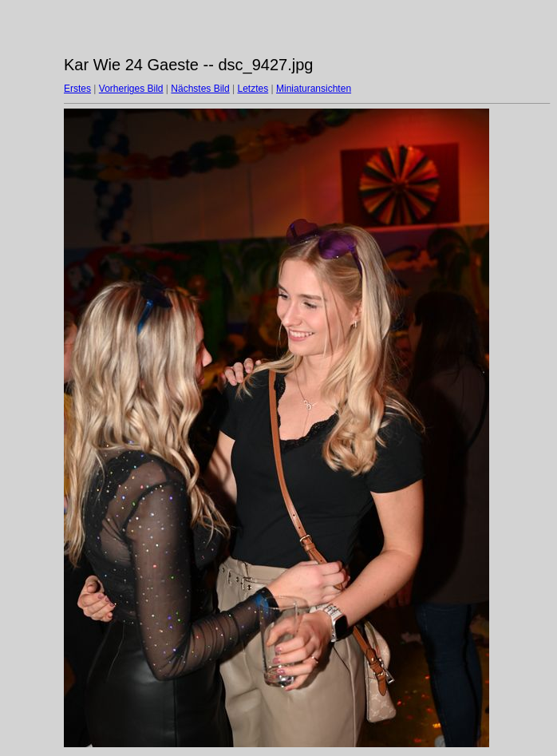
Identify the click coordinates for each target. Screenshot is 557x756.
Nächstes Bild (200, 89)
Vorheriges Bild (131, 89)
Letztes (253, 89)
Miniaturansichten (314, 89)
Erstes (77, 89)
